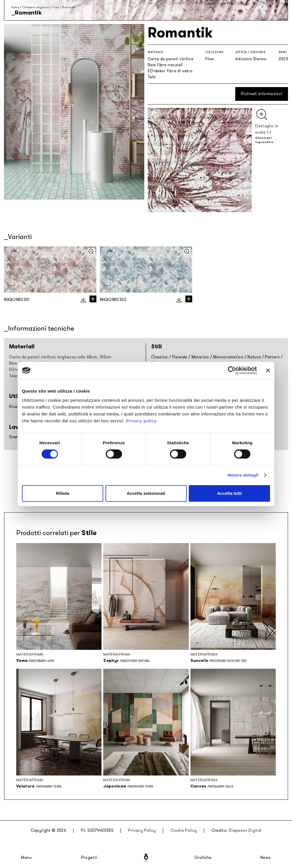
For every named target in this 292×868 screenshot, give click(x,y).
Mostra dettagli (243, 475)
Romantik (69, 7)
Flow (56, 7)
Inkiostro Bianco (251, 59)
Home (15, 7)
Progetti (89, 858)
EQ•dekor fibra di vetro (170, 71)
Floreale (180, 357)
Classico (160, 357)
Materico (200, 357)
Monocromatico (228, 357)
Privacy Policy (142, 830)
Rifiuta (63, 493)
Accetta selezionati (146, 493)
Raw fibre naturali (165, 65)
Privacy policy (141, 421)
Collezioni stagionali (36, 7)
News (266, 858)
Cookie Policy (184, 830)
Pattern (272, 357)
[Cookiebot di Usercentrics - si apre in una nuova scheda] (232, 370)
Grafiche (203, 858)
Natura (254, 357)
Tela (152, 77)
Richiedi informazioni (262, 94)
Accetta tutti (229, 493)
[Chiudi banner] (268, 370)
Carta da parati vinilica (171, 59)
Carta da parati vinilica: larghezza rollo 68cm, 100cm (60, 357)
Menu (27, 858)
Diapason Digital (245, 830)
